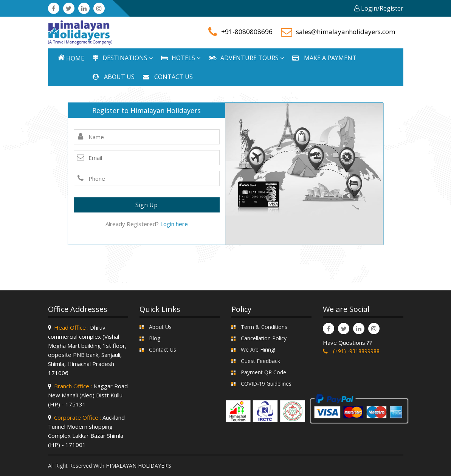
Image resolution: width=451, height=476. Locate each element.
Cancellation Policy (264, 338)
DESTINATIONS (123, 58)
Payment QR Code (263, 372)
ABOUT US (114, 77)
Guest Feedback (260, 361)
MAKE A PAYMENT (324, 58)
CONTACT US (168, 77)
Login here (174, 224)
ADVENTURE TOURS (246, 58)
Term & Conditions (264, 327)
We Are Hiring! (258, 350)
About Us (160, 327)
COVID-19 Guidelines (266, 384)
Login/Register (379, 8)
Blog (155, 338)
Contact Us (163, 350)
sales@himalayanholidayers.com (346, 32)
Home (71, 58)
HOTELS (181, 58)
